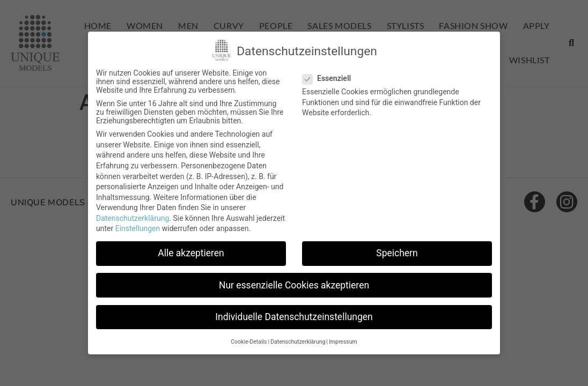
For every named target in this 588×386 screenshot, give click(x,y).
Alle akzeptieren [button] (191, 253)
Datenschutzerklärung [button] (298, 342)
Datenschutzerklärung (133, 218)
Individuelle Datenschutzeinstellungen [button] (294, 317)
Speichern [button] (397, 253)
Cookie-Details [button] (249, 342)
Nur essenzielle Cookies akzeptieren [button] (294, 285)
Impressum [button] (343, 342)
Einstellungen (138, 228)
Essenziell (330, 78)
